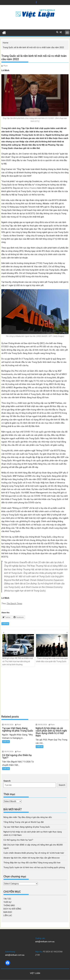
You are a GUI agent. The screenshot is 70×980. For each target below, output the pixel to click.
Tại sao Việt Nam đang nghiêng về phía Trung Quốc (27, 827)
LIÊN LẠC (8, 915)
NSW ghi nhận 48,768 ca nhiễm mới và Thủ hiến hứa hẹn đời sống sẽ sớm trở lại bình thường (18, 650)
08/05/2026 (9, 725)
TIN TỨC (7, 899)
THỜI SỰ (5, 624)
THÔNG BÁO (9, 905)
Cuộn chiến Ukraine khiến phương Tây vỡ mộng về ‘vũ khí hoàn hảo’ (34, 853)
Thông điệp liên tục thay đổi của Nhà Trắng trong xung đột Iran (32, 863)
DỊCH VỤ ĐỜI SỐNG (12, 909)
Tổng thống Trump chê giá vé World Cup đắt (24, 822)
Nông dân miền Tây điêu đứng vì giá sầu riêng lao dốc (28, 817)
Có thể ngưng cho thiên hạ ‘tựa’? (18, 840)
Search (7, 781)
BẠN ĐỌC (8, 912)
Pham (6, 66)
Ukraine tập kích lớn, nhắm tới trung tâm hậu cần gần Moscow (32, 858)
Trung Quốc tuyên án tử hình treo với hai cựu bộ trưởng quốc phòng (34, 867)
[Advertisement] (35, 691)
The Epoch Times (14, 604)
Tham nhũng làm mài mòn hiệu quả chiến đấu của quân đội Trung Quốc (52, 648)
